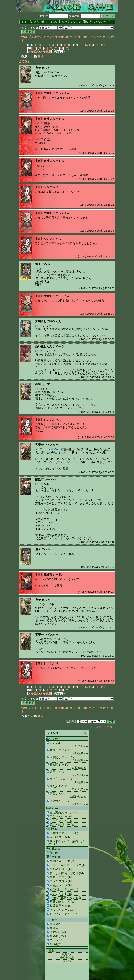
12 (76, 45)
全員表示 (67, 954)
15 (92, 45)
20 (40, 48)
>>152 (39, 449)
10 (65, 45)
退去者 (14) (53, 857)
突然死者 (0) (54, 849)
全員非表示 (67, 958)
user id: (54, 16)
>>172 (39, 469)
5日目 (77, 37)
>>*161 (39, 123)
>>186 (53, 408)
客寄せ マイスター (47, 445)
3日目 (61, 37)
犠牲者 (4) (52, 808)
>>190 (39, 649)
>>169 (39, 459)
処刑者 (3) (52, 829)
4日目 (69, 37)
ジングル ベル (53, 187)
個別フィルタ (30, 28)
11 (70, 45)
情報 (24, 37)
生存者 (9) (52, 738)
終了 (106, 37)
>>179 (39, 351)
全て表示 (24, 61)
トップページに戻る (103, 727)
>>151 (84, 500)
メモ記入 (33, 52)
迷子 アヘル (43, 264)
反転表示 (67, 961)
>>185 (39, 389)
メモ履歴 (46, 52)
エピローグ (95, 37)
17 (102, 45)
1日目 (46, 37)
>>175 (52, 243)
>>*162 (39, 139)
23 (56, 48)
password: (85, 16)
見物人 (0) (52, 853)
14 (86, 45)
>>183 (38, 166)
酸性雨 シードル (54, 119)
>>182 (39, 326)
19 (35, 48)
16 (97, 45)
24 (61, 48)
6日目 (84, 37)
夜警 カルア (43, 68)
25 (67, 48)
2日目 (54, 37)
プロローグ (35, 37)
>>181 (39, 269)
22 (51, 48)
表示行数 (71, 722)
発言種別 (52, 920)
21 (45, 48)
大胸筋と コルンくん (57, 93)
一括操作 (52, 950)
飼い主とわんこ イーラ (50, 346)
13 (81, 45)
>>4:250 (53, 449)
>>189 (39, 604)
